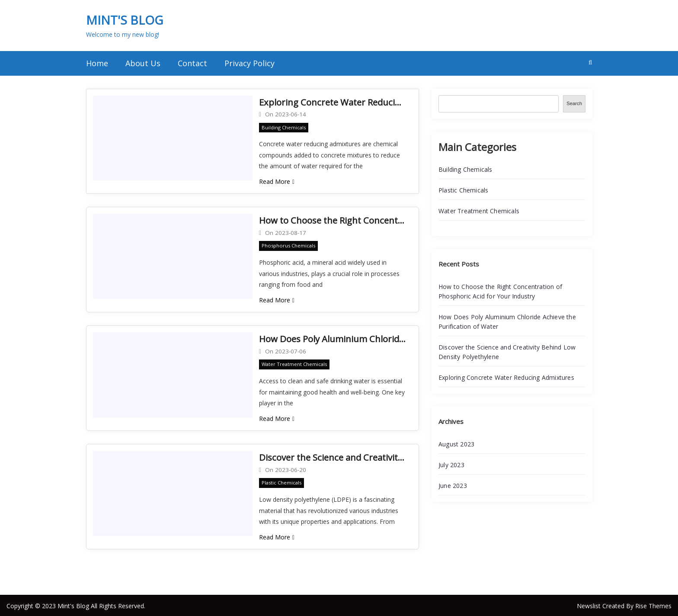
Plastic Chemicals (281, 482)
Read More (277, 181)
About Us (143, 63)
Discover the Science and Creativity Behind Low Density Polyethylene (332, 457)
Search (574, 103)
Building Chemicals (284, 127)
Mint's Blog (125, 20)
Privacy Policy (249, 63)
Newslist (590, 605)
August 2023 (456, 444)
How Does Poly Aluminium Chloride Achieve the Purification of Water (332, 338)
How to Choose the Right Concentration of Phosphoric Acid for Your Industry (332, 220)
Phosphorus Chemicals (288, 245)
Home (97, 63)
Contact (192, 63)
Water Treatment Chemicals (294, 364)
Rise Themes (653, 605)
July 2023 (451, 465)
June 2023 (453, 486)
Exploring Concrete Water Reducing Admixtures (332, 102)
